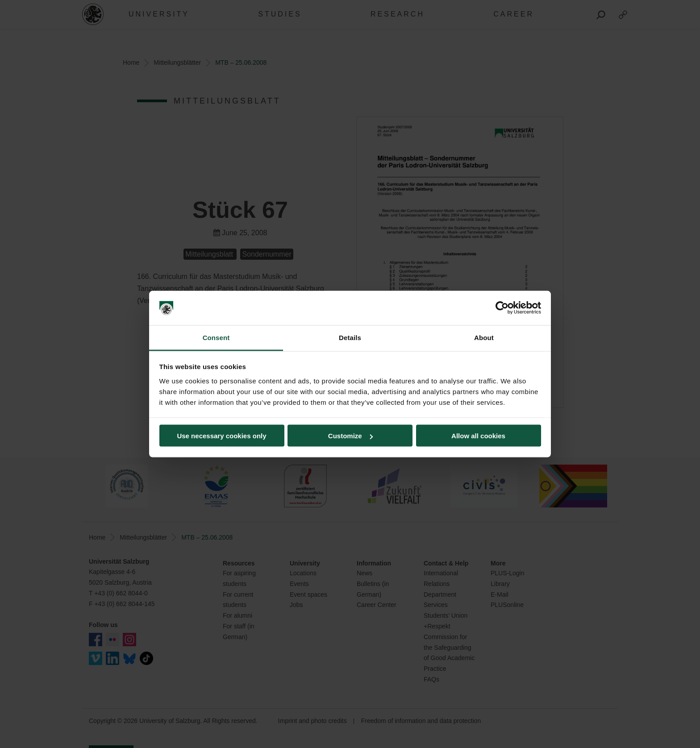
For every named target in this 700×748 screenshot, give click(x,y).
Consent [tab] (216, 337)
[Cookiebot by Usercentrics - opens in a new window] (502, 308)
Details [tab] (350, 337)
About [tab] (484, 337)
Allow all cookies (478, 436)
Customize (350, 436)
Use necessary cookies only (221, 436)
